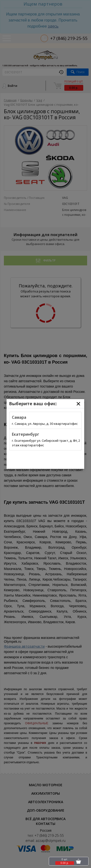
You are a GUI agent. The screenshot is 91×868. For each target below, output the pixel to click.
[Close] (78, 404)
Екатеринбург (25, 434)
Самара (19, 417)
